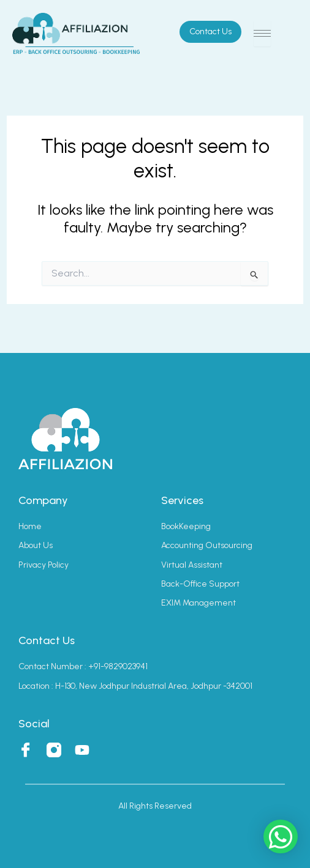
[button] (281, 836)
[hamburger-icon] (262, 33)
